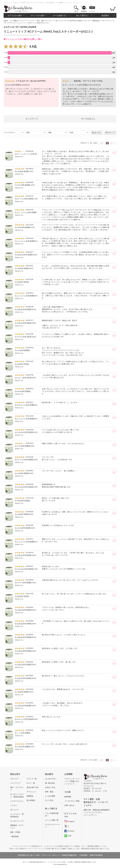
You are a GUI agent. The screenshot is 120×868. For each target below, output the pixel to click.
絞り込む (98, 132)
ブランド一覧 (32, 779)
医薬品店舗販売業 (69, 855)
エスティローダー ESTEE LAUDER (20, 27)
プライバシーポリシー (51, 855)
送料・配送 (49, 792)
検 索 (76, 11)
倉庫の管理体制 (96, 855)
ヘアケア (14, 805)
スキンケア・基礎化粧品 (92, 21)
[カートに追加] (114, 152)
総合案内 (105, 15)
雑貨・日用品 (15, 832)
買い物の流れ (50, 783)
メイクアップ (15, 783)
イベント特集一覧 (52, 820)
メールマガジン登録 (72, 801)
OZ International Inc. (61, 864)
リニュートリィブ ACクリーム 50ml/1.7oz (30, 23)
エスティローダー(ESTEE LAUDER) (70, 21)
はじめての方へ (51, 779)
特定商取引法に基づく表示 (29, 855)
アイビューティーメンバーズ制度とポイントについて (72, 781)
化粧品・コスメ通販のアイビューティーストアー (19, 21)
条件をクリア (110, 133)
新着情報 (68, 797)
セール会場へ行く (60, 15)
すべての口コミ (88, 119)
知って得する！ (83, 15)
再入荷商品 (31, 800)
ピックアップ (32, 119)
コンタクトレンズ (17, 821)
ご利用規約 (83, 855)
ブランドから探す (38, 15)
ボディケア (14, 810)
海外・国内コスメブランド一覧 (47, 21)
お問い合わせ (69, 805)
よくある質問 (50, 796)
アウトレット (32, 792)
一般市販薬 (14, 837)
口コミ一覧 (31, 783)
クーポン (92, 11)
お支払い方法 (50, 787)
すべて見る (49, 800)
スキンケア (14, 779)
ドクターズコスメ (17, 801)
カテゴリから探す (15, 15)
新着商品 (84, 11)
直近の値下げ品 (33, 787)
